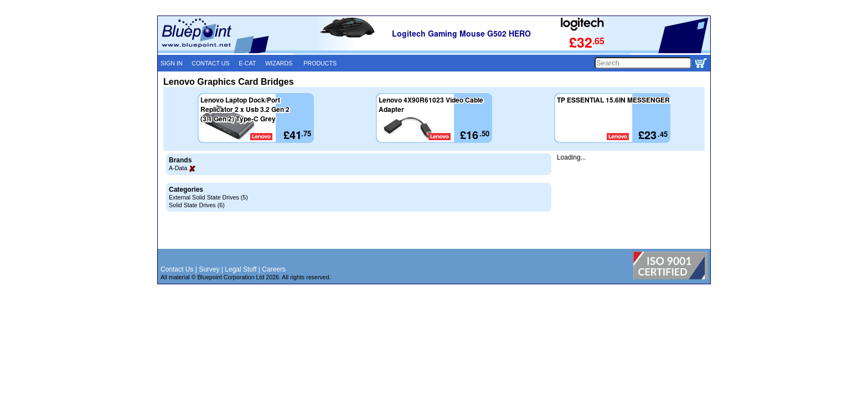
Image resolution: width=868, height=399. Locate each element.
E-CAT (247, 63)
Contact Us (177, 269)
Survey (209, 269)
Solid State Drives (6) (197, 205)
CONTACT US (210, 63)
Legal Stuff (241, 269)
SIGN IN (172, 63)
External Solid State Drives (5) (208, 197)
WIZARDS (279, 63)
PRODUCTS (320, 63)
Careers (274, 269)
